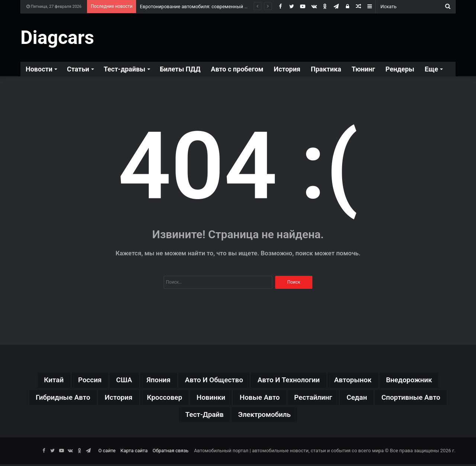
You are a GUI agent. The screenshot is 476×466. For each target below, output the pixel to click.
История (287, 69)
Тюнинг (363, 69)
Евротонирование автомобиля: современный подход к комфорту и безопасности (232, 7)
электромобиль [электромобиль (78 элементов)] (305, 416)
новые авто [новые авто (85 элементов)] (299, 398)
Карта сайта (134, 452)
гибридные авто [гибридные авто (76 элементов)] (92, 398)
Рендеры (400, 69)
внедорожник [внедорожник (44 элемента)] (418, 380)
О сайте (107, 452)
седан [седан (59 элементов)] (402, 398)
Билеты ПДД (180, 69)
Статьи (78, 69)
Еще (431, 69)
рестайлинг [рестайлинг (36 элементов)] (356, 398)
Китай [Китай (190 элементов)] (44, 380)
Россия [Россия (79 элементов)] (82, 380)
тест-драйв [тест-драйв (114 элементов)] (241, 416)
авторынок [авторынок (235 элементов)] (359, 380)
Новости (39, 69)
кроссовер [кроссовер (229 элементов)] (199, 398)
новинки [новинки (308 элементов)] (248, 398)
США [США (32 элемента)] (118, 380)
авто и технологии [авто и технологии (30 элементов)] (291, 380)
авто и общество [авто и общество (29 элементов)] (212, 380)
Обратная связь (171, 452)
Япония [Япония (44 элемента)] (154, 380)
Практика (326, 69)
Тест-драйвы (125, 69)
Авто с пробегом (237, 69)
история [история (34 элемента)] (151, 398)
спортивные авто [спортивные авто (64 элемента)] (175, 416)
